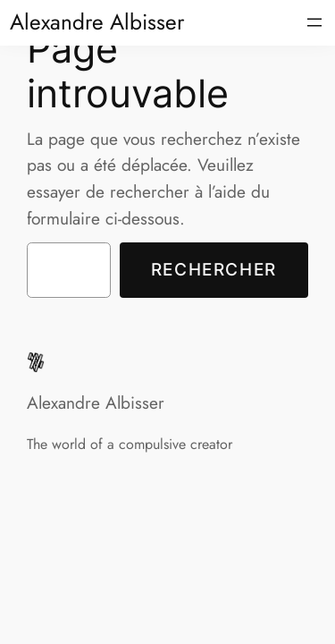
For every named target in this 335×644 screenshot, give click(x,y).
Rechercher (214, 269)
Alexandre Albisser (97, 22)
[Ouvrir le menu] (314, 22)
